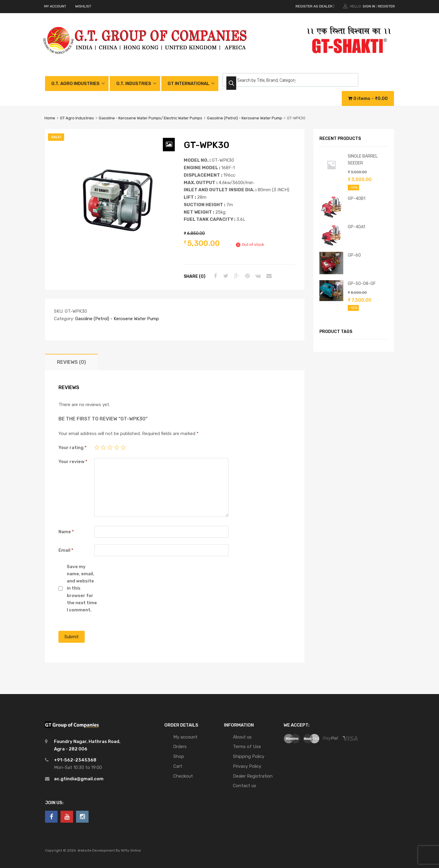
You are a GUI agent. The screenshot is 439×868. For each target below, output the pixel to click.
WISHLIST (83, 6)
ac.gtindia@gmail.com (79, 779)
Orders (180, 747)
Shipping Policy (249, 756)
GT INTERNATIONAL (188, 84)
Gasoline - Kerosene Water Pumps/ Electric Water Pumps (150, 118)
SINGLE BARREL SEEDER (363, 159)
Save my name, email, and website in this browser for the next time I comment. (82, 588)
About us (242, 737)
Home (50, 118)
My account (185, 737)
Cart (178, 766)
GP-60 (354, 255)
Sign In (369, 6)
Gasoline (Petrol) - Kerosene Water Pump (245, 118)
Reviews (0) (71, 362)
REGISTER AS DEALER (314, 6)
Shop (179, 756)
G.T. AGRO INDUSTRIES (75, 84)
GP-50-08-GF (362, 283)
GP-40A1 (356, 227)
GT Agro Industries (77, 118)
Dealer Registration (253, 776)
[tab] (71, 362)
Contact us (245, 786)
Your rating (72, 448)
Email (66, 550)
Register (386, 6)
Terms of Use (247, 747)
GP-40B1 (357, 198)
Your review (73, 462)
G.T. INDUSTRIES (134, 84)
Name (66, 532)
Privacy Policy (247, 766)
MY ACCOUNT (55, 6)
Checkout (183, 776)
